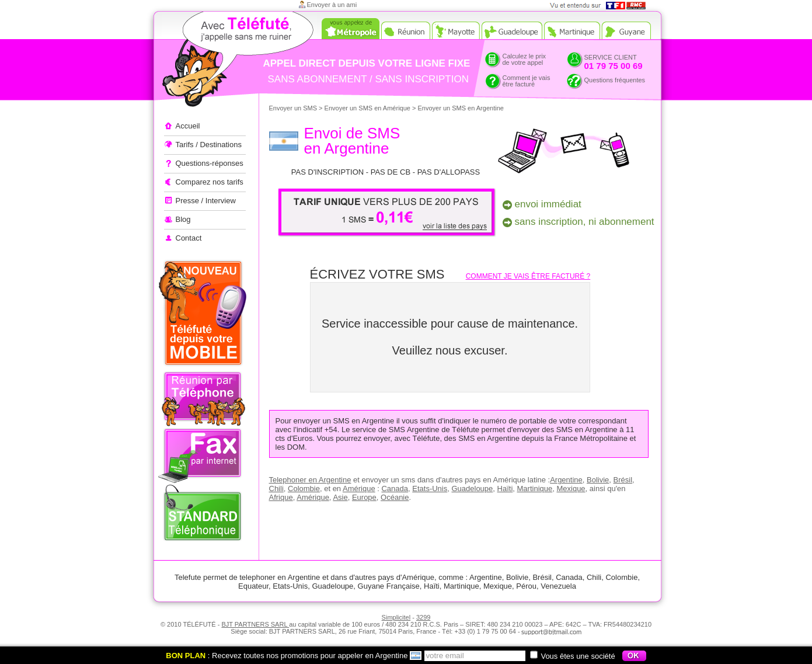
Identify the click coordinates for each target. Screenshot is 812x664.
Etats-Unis (430, 489)
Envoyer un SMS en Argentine (461, 108)
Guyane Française (389, 586)
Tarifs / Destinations (209, 145)
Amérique (359, 489)
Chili (276, 489)
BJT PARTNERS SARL (255, 624)
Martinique (535, 489)
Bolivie (598, 480)
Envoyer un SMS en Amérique (367, 108)
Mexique (571, 489)
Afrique (281, 497)
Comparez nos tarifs (210, 182)
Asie (340, 497)
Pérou (526, 586)
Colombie (304, 489)
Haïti (505, 489)
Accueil (188, 126)
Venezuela (558, 586)
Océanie (395, 497)
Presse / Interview (206, 201)
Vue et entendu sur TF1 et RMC (602, 6)
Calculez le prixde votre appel (525, 59)
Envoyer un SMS (293, 108)
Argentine (566, 480)
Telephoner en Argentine (310, 480)
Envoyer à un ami (332, 5)
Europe (364, 497)
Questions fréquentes (615, 80)
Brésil (623, 480)
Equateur (253, 586)
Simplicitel (396, 617)
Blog (183, 219)
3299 (423, 617)
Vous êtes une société (572, 656)
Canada (395, 489)
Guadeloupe (472, 489)
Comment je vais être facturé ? (528, 276)
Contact (189, 238)
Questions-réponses (210, 163)
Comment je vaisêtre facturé (527, 81)
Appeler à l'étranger (217, 61)
